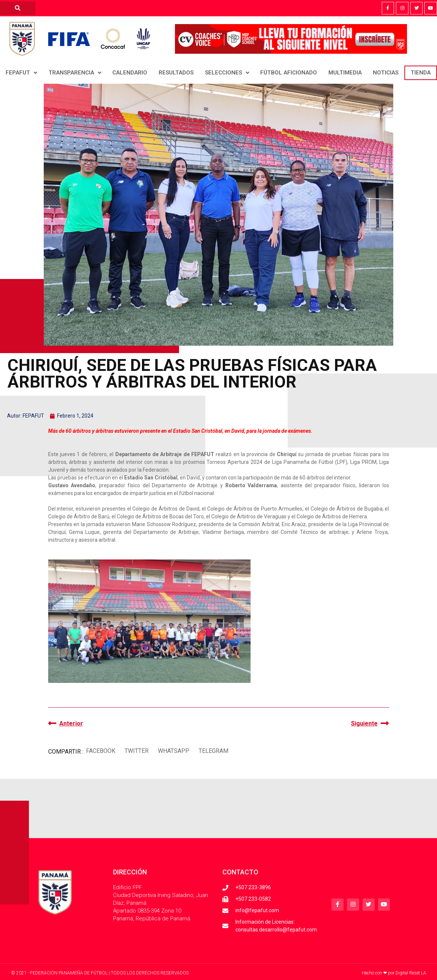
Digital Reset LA (411, 973)
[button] (101, 751)
